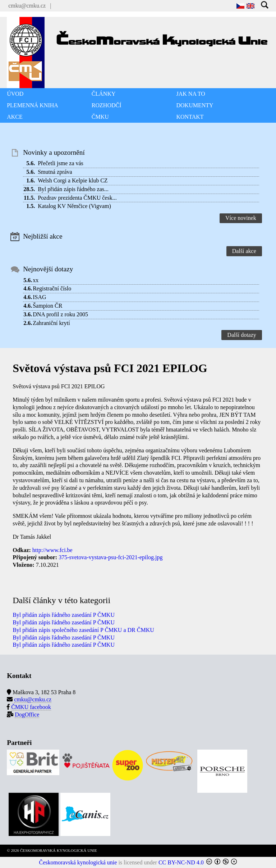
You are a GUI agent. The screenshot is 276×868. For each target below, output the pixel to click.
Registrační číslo (52, 288)
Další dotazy (241, 335)
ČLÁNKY (104, 94)
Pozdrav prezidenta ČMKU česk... (77, 198)
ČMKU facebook (31, 707)
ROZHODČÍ (107, 105)
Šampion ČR (47, 306)
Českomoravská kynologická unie (78, 862)
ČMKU (100, 117)
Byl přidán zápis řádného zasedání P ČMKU (64, 615)
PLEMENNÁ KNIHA (33, 105)
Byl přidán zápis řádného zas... (73, 189)
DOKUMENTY (195, 105)
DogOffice (27, 715)
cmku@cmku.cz (27, 6)
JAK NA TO (191, 94)
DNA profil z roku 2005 (60, 314)
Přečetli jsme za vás (61, 163)
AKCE (15, 117)
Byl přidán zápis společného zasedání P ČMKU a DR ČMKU (83, 630)
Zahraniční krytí (51, 323)
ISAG (39, 297)
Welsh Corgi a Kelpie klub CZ (73, 180)
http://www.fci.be (52, 550)
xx (36, 280)
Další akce (244, 251)
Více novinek (241, 218)
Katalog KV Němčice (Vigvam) (74, 206)
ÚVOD (15, 94)
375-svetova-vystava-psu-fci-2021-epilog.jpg (111, 557)
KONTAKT (190, 117)
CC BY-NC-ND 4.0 (181, 862)
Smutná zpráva (55, 172)
